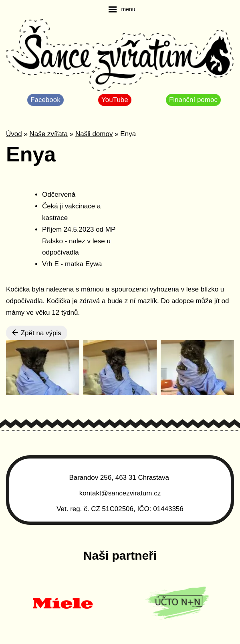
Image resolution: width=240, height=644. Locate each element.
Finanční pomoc (193, 100)
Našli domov (94, 134)
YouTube (115, 100)
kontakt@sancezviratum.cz (120, 493)
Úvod (14, 134)
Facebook (45, 100)
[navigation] (122, 9)
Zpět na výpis (37, 333)
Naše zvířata (49, 134)
